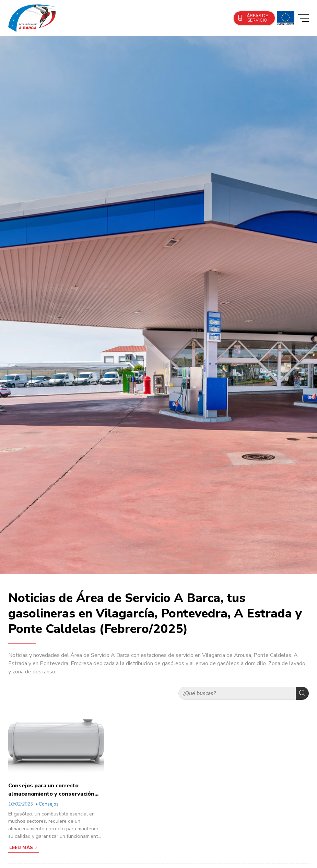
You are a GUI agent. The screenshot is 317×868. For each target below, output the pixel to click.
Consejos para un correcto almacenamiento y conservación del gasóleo (51, 790)
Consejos (49, 804)
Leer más (21, 848)
